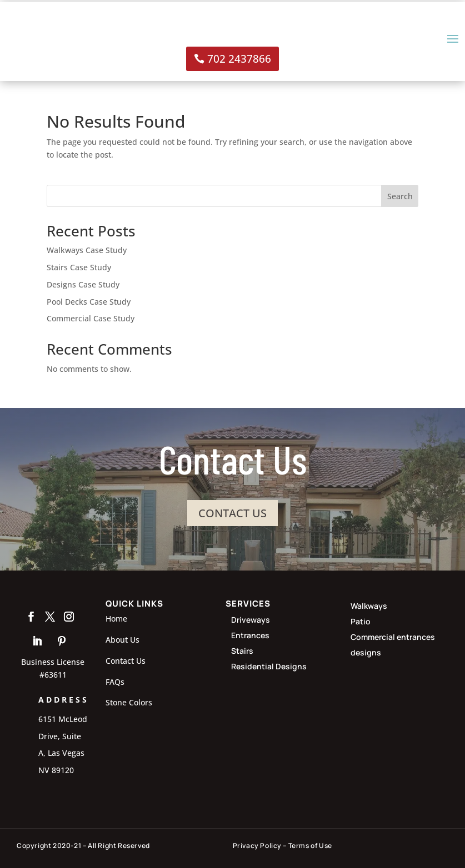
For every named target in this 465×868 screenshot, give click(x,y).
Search (400, 196)
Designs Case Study (83, 284)
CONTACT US (232, 513)
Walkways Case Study (87, 250)
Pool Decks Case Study (89, 302)
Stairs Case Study (79, 267)
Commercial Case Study (91, 318)
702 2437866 (239, 59)
